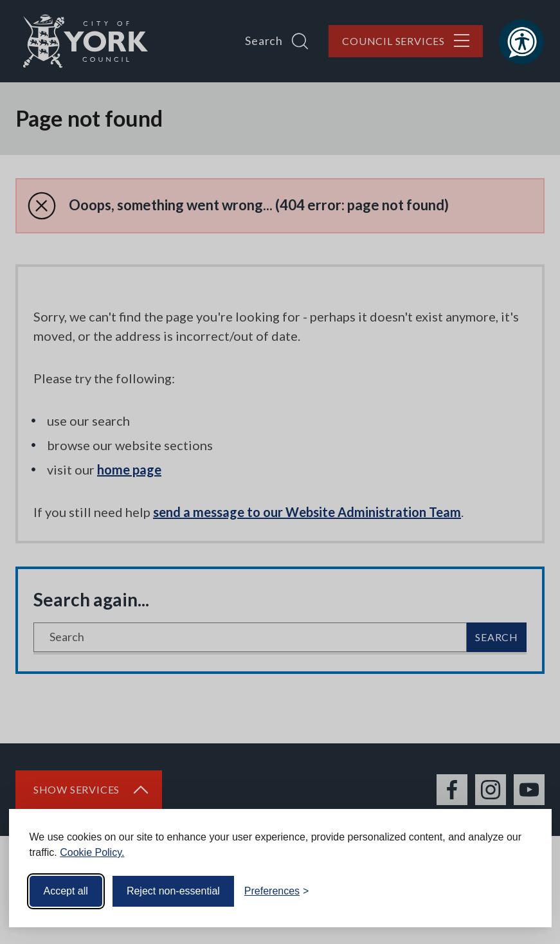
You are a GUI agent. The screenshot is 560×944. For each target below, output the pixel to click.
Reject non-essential (173, 891)
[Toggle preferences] (277, 891)
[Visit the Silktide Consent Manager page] (523, 891)
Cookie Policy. (92, 852)
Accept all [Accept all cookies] (66, 891)
